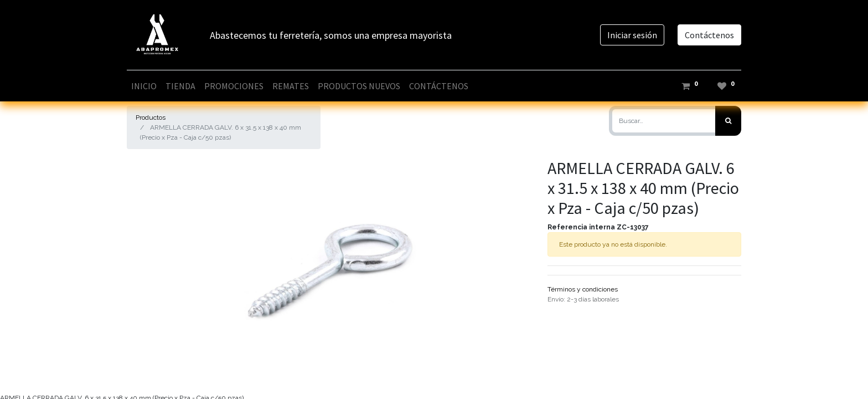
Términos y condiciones (583, 289)
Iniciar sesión (632, 35)
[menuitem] (144, 86)
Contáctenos (709, 35)
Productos (151, 117)
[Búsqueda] (728, 121)
